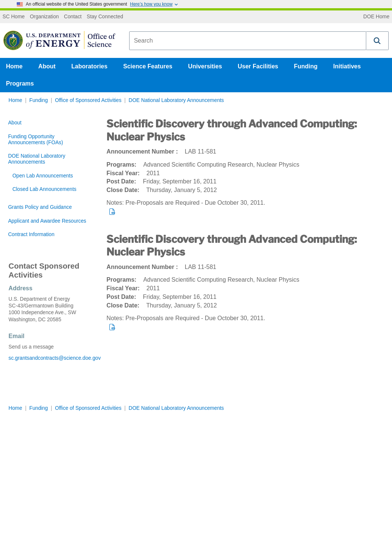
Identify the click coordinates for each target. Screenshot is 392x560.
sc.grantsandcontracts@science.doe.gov (49, 358)
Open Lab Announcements (43, 176)
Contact (73, 17)
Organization (44, 17)
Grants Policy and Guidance (40, 207)
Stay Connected (105, 17)
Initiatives (347, 66)
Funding (306, 66)
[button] (377, 41)
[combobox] (248, 41)
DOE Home (376, 17)
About (47, 66)
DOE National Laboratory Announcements (176, 100)
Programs (20, 83)
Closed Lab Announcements (44, 189)
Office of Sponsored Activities (88, 100)
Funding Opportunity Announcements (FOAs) (36, 140)
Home (14, 66)
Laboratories (89, 66)
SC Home (14, 17)
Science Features (148, 66)
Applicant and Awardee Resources (47, 221)
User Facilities (258, 66)
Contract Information (31, 234)
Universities (205, 66)
